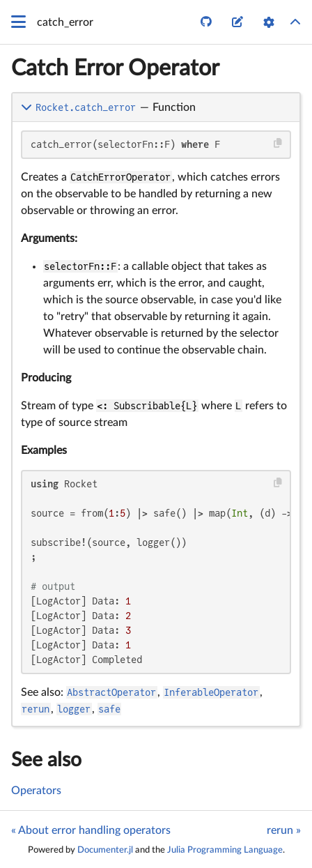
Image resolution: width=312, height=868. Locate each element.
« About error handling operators (91, 830)
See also (46, 760)
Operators (36, 791)
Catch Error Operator (115, 68)
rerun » (284, 830)
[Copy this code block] (278, 143)
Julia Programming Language (225, 850)
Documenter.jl (105, 850)
